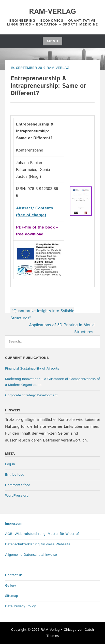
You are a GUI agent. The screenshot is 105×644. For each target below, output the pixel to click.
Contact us (14, 575)
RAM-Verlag (52, 12)
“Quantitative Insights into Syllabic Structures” (42, 314)
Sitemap (12, 596)
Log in (10, 464)
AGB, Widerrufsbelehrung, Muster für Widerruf (42, 534)
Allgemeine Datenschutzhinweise (31, 555)
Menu (52, 41)
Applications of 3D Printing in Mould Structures (62, 329)
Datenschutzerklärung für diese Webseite (38, 544)
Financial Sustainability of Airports (32, 369)
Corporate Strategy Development (31, 395)
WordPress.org (17, 496)
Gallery (11, 586)
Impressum (14, 524)
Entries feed (15, 475)
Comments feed (18, 485)
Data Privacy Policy (20, 606)
